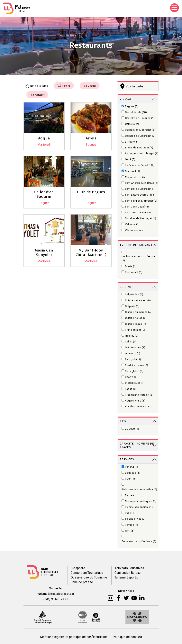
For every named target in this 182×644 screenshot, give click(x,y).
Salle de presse (82, 582)
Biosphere (78, 568)
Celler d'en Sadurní (44, 194)
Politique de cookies (127, 637)
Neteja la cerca (39, 86)
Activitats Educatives (129, 568)
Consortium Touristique (87, 573)
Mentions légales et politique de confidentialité (73, 637)
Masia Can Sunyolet (44, 252)
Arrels (91, 138)
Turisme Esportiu (126, 577)
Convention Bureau (127, 573)
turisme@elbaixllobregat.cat (56, 594)
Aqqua (44, 138)
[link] (138, 98)
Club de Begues (91, 192)
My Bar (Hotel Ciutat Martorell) (91, 252)
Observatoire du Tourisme (89, 577)
